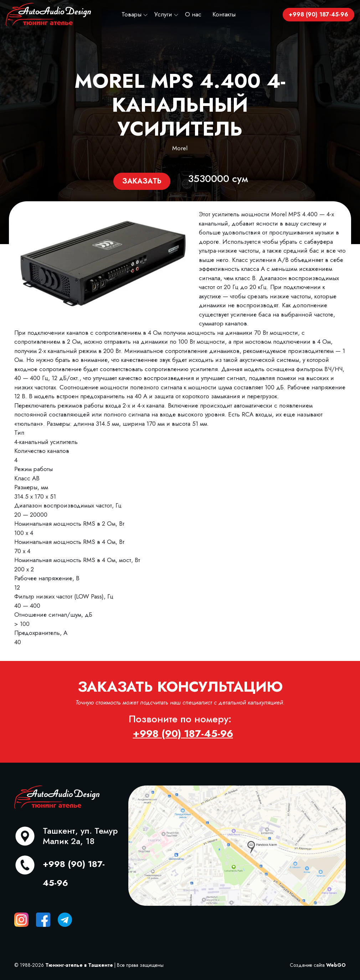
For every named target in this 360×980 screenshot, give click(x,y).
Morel (180, 148)
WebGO (336, 965)
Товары (132, 14)
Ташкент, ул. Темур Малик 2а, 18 (80, 836)
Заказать (142, 181)
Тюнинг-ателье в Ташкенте (79, 965)
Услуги (163, 14)
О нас (193, 14)
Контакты (224, 14)
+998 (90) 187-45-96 (318, 14)
